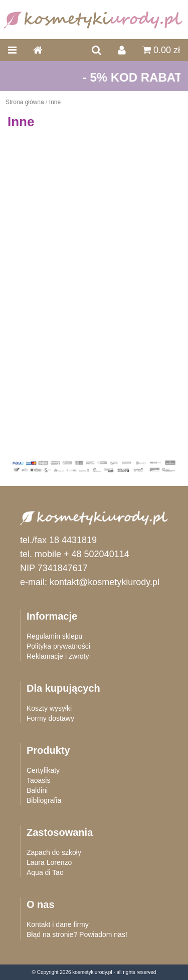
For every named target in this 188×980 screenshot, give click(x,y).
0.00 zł (161, 50)
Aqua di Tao (45, 872)
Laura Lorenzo (49, 862)
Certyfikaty (43, 770)
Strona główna (25, 102)
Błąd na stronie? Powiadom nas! (77, 934)
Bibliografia (44, 800)
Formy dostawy (50, 718)
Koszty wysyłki (49, 708)
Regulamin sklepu (54, 636)
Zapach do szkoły (54, 852)
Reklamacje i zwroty (58, 656)
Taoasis (38, 780)
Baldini (37, 790)
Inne (55, 102)
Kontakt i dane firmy (58, 924)
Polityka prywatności (58, 646)
